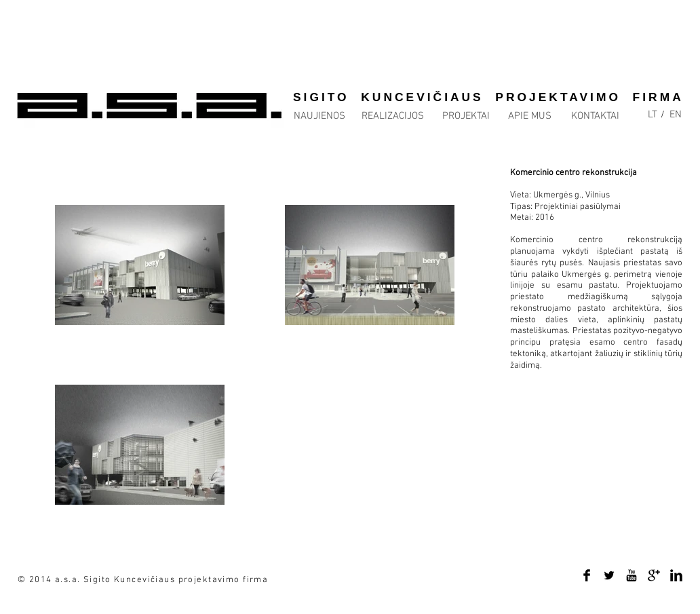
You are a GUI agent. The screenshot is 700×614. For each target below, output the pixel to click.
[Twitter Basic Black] (609, 575)
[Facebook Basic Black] (587, 575)
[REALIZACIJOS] (393, 116)
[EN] (676, 115)
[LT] (653, 115)
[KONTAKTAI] (595, 116)
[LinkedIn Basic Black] (676, 575)
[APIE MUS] (530, 116)
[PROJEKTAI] (466, 116)
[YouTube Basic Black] (631, 575)
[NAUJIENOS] (319, 116)
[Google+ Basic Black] (654, 575)
